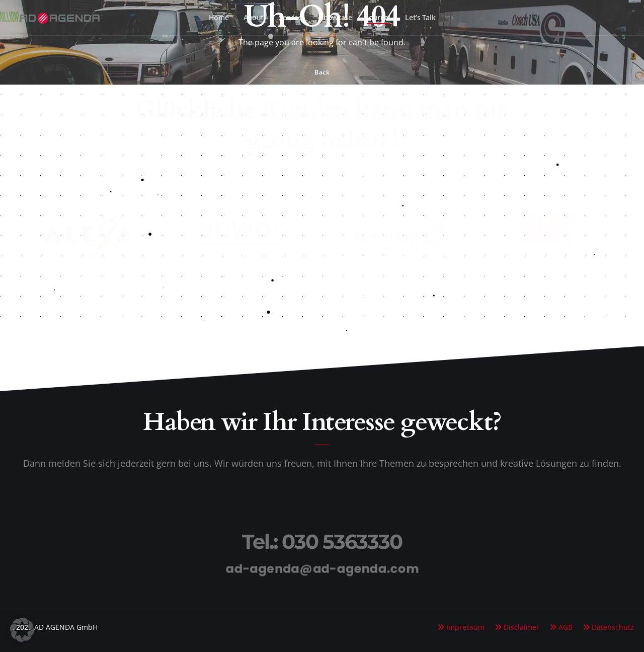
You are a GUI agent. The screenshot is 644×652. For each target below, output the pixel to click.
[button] (22, 630)
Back (322, 72)
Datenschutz (613, 627)
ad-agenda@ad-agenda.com (322, 568)
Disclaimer (521, 627)
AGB (566, 627)
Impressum (465, 627)
